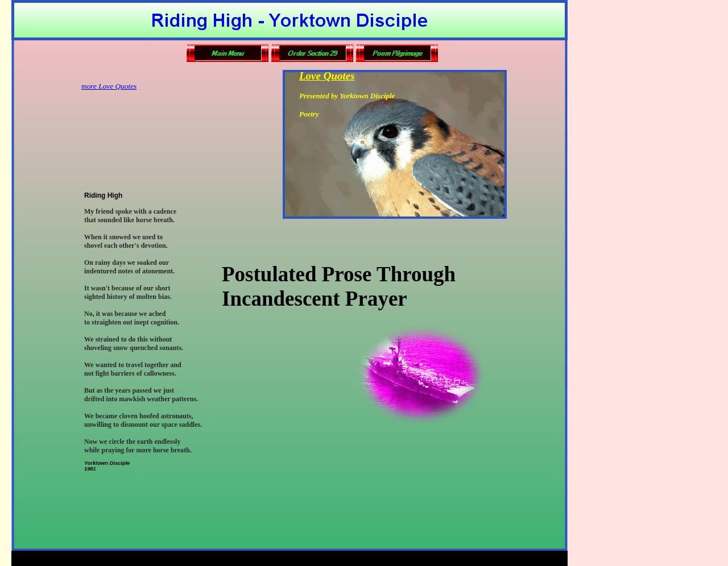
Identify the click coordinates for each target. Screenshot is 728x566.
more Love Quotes (109, 86)
